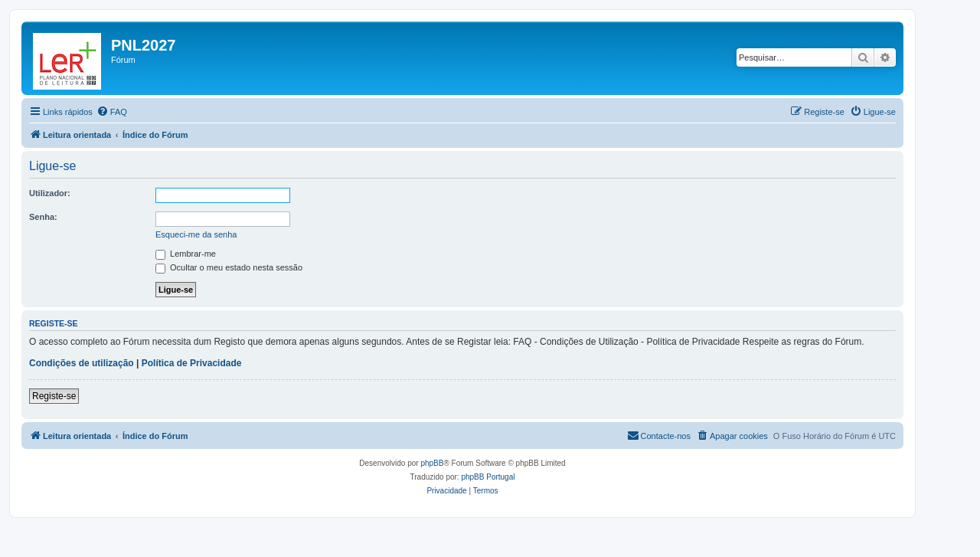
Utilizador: (50, 193)
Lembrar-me (186, 254)
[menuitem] (112, 112)
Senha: (43, 217)
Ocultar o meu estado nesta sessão (229, 267)
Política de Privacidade (192, 363)
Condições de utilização (82, 363)
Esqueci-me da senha (196, 234)
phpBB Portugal (488, 477)
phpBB (432, 463)
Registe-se (54, 396)
